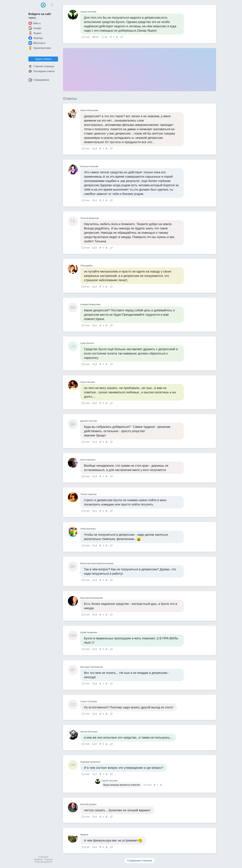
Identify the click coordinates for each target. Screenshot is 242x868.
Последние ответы (42, 71)
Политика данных (43, 862)
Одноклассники (40, 48)
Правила (38, 859)
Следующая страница (140, 861)
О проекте (43, 857)
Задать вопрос (43, 59)
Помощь (48, 859)
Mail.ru (35, 23)
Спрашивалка (39, 80)
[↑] (111, 37)
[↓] (116, 37)
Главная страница (41, 66)
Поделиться (122, 37)
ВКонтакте (37, 43)
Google (35, 28)
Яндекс (35, 33)
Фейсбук (36, 38)
